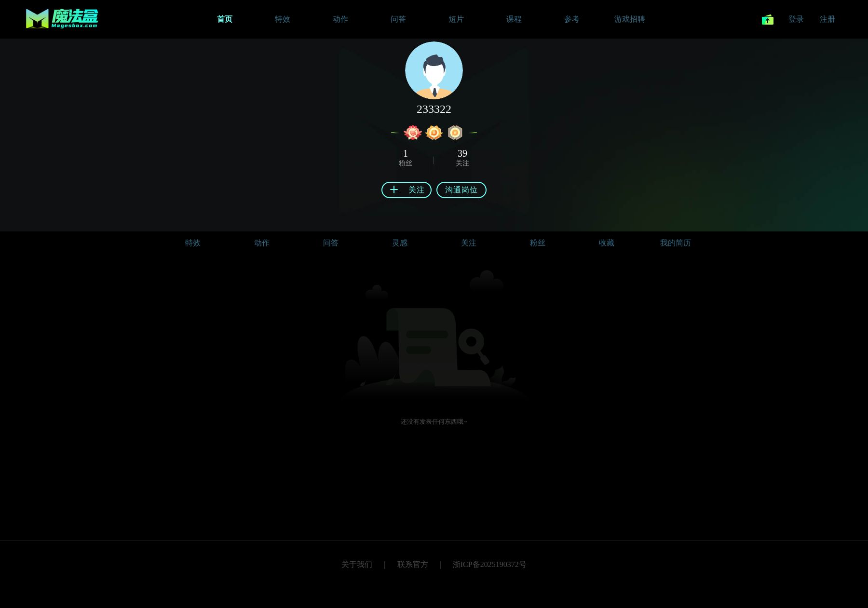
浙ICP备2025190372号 (490, 564)
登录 (796, 19)
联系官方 (413, 564)
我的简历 (676, 243)
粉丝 (538, 243)
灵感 (400, 243)
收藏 (607, 243)
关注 (469, 243)
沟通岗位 (461, 190)
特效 (193, 243)
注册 (827, 19)
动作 (262, 243)
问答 (331, 243)
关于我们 (357, 564)
